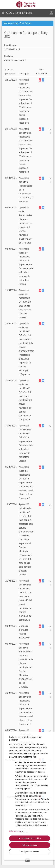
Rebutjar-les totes (30, 845)
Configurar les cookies (30, 852)
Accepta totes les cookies (30, 838)
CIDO (9, 13)
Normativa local (24, 13)
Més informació (16, 831)
